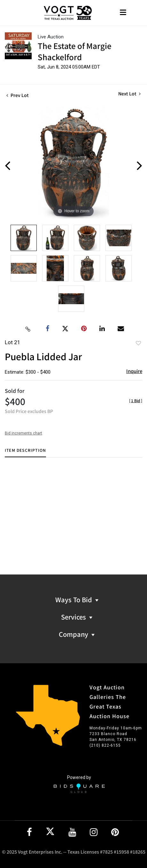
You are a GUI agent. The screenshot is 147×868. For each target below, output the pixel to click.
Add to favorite (138, 343)
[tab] (25, 453)
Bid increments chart (23, 433)
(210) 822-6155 (105, 745)
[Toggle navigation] (123, 13)
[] (136, 400)
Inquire (134, 371)
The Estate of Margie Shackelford (75, 51)
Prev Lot (18, 95)
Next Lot (129, 94)
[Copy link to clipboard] (28, 329)
